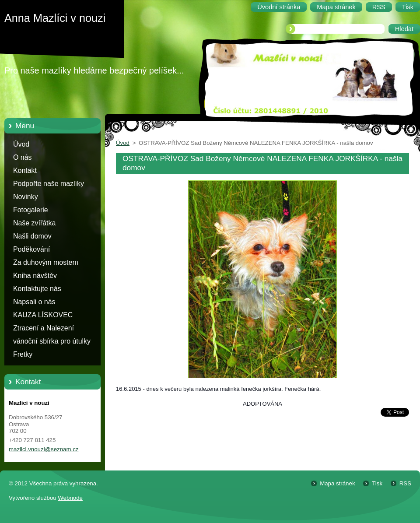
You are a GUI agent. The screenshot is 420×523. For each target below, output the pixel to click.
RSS (405, 483)
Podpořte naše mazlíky (49, 184)
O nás (22, 157)
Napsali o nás (34, 302)
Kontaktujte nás (37, 289)
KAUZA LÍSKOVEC (43, 315)
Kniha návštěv (35, 276)
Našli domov (32, 236)
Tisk (377, 483)
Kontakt (25, 170)
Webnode (70, 498)
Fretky (23, 354)
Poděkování (31, 249)
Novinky (26, 197)
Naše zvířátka (34, 223)
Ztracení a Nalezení (44, 328)
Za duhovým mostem (46, 262)
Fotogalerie (31, 210)
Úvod (21, 144)
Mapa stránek (337, 483)
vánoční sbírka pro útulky (52, 341)
